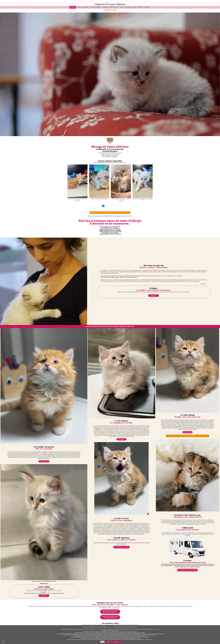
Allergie (105, 7)
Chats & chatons (82, 7)
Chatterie (128, 7)
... (114, 206)
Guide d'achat (114, 7)
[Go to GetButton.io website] (3, 643)
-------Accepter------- (116, 642)
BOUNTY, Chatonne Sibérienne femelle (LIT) (143, 199)
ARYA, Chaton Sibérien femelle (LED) (99, 199)
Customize (108, 642)
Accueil (73, 7)
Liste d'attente (138, 7)
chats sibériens (126, 270)
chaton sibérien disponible (179, 534)
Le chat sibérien (95, 7)
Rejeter (102, 642)
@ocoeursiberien (181, 272)
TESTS (122, 7)
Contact (147, 7)
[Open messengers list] (3, 640)
